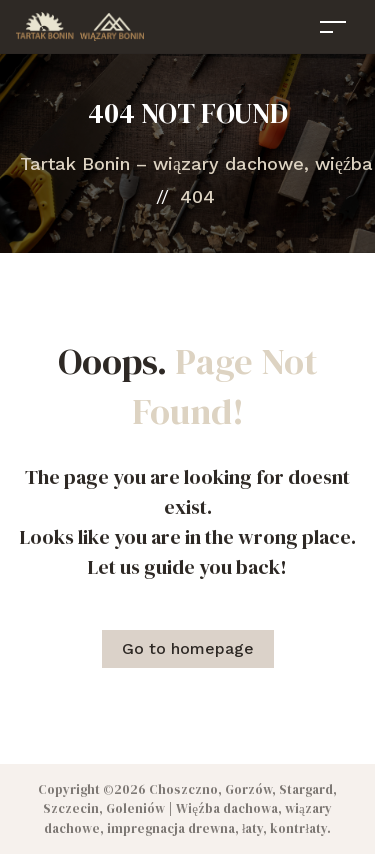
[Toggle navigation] (333, 26)
